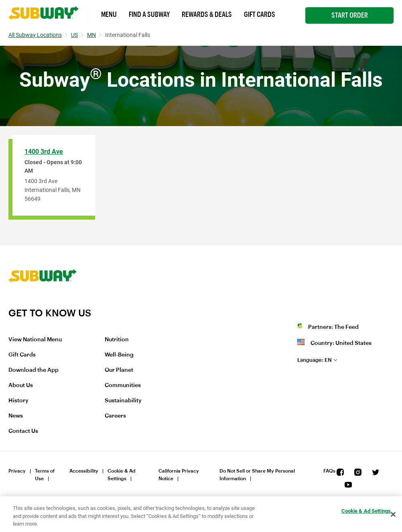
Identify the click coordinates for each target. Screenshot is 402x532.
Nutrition (117, 340)
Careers (115, 416)
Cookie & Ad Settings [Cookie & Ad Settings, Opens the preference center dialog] (366, 511)
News (16, 416)
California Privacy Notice (179, 475)
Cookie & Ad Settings (122, 475)
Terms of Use (45, 475)
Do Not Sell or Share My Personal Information (257, 475)
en (315, 360)
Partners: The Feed (333, 327)
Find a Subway (149, 14)
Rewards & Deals (207, 14)
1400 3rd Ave (44, 152)
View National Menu (35, 340)
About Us (21, 385)
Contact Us (23, 431)
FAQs (329, 471)
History (18, 401)
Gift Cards (260, 14)
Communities (123, 385)
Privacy (17, 471)
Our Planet (119, 370)
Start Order (350, 15)
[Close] (393, 514)
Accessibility (84, 471)
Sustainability (123, 401)
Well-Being (119, 355)
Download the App (33, 370)
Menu (109, 14)
